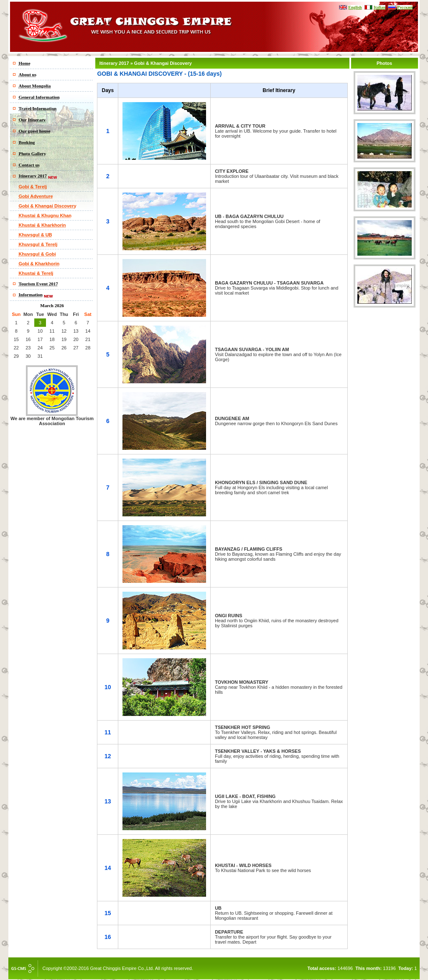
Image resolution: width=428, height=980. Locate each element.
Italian (380, 7)
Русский (405, 7)
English (355, 7)
